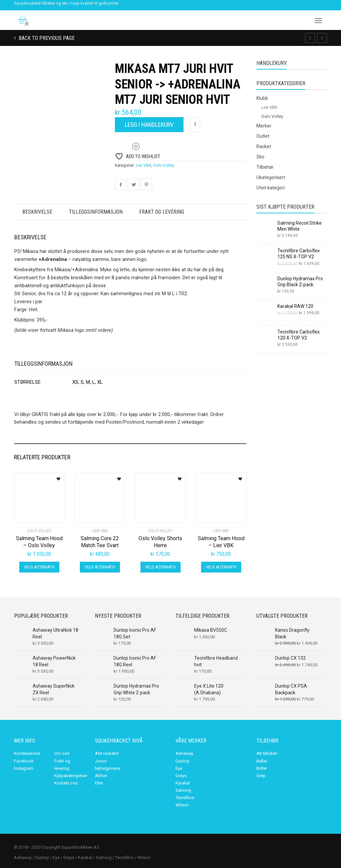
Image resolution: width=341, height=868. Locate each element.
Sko (260, 157)
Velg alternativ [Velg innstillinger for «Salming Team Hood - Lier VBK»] (221, 567)
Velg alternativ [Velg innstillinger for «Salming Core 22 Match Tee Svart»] (100, 567)
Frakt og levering (163, 212)
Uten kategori (271, 188)
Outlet (263, 136)
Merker (264, 126)
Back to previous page (46, 38)
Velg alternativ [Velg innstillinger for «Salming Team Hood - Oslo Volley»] (39, 567)
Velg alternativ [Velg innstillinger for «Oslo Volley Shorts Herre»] (161, 567)
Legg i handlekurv (149, 125)
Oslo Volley (164, 165)
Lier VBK (144, 165)
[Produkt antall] (195, 125)
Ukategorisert (271, 177)
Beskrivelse (38, 212)
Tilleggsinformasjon (97, 212)
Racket (264, 146)
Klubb (262, 98)
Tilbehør (265, 167)
